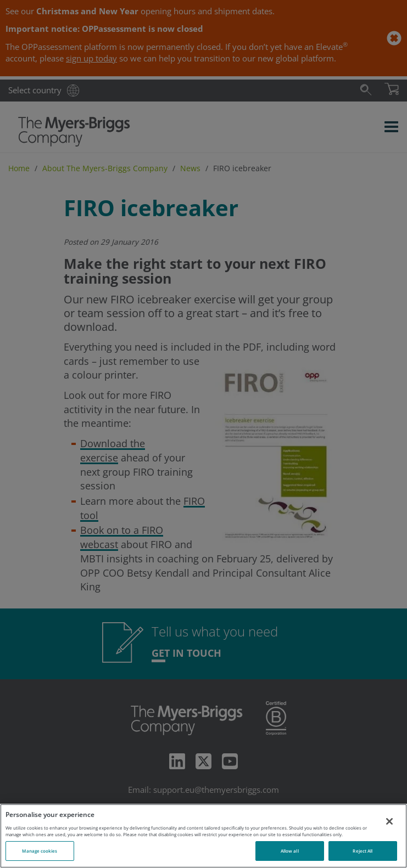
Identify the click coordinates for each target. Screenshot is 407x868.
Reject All (363, 851)
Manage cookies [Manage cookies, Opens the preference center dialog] (40, 851)
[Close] (389, 821)
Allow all (290, 851)
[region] (203, 836)
